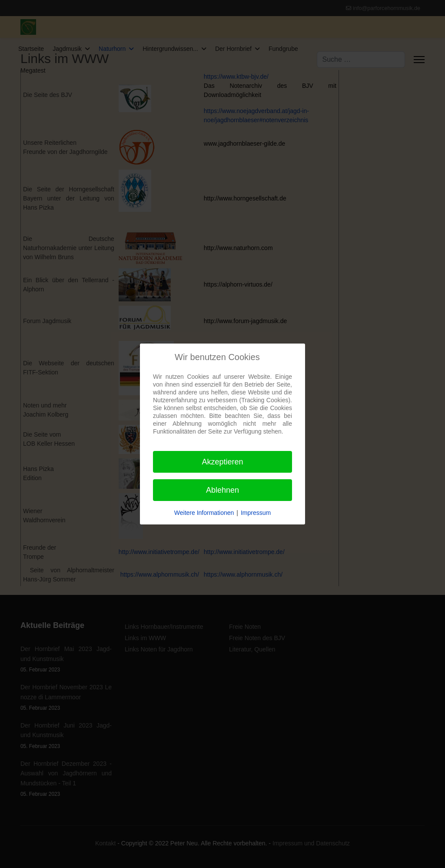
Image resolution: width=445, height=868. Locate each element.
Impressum (256, 513)
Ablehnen (222, 490)
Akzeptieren (222, 462)
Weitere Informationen (204, 513)
